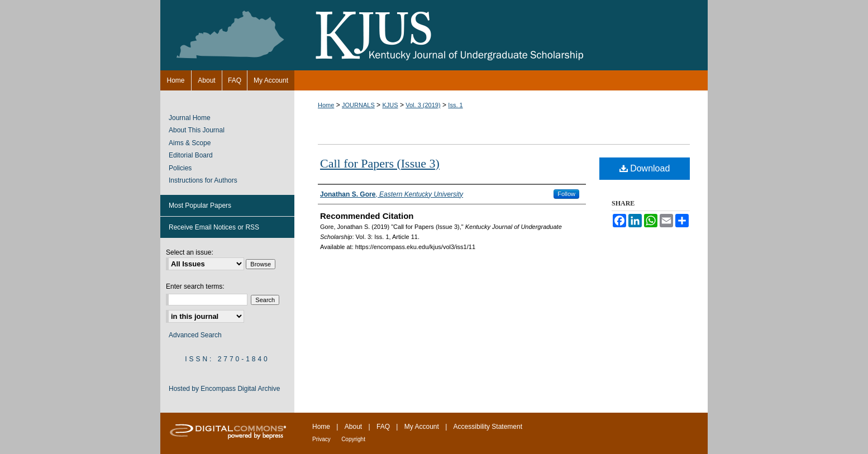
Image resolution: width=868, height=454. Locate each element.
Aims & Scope (190, 143)
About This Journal (197, 130)
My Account (422, 427)
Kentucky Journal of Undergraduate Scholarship (434, 35)
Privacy (321, 439)
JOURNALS (358, 105)
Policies (180, 168)
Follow (566, 194)
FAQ (383, 427)
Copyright (353, 439)
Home (326, 105)
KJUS (390, 105)
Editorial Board (191, 155)
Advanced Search (195, 335)
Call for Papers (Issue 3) (380, 163)
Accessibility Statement (488, 427)
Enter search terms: (195, 286)
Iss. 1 (455, 105)
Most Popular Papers (200, 206)
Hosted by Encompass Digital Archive (224, 389)
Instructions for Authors (203, 180)
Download (645, 168)
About (353, 427)
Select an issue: (190, 252)
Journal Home (190, 118)
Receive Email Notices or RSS (214, 227)
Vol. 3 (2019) (423, 105)
